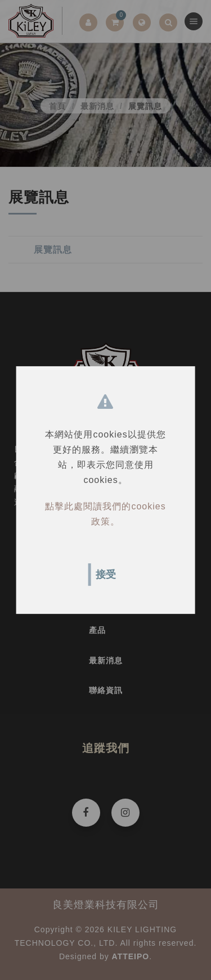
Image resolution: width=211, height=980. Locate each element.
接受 (106, 575)
